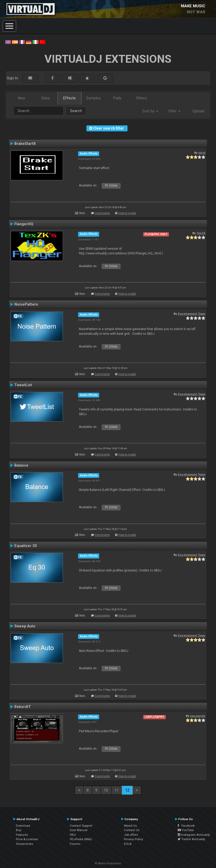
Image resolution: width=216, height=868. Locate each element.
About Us (130, 826)
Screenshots (24, 844)
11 (117, 790)
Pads (117, 98)
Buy (19, 830)
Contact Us (132, 830)
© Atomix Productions (108, 863)
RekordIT (23, 707)
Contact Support (81, 826)
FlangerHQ (24, 224)
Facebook (186, 826)
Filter (174, 111)
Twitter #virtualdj (191, 839)
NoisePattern (26, 304)
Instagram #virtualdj (194, 835)
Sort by (150, 111)
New (22, 98)
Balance (21, 465)
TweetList (23, 385)
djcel (202, 153)
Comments (102, 213)
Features (22, 835)
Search (76, 111)
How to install (127, 213)
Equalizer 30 (26, 546)
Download (23, 826)
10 (106, 790)
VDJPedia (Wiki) (81, 839)
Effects (69, 98)
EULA (128, 844)
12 (127, 790)
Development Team (192, 314)
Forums (75, 844)
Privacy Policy (134, 839)
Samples (93, 98)
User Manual (79, 830)
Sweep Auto (25, 626)
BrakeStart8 (25, 144)
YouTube (186, 830)
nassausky (198, 716)
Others (141, 98)
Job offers (131, 835)
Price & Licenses (27, 839)
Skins (46, 98)
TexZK (201, 233)
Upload (198, 111)
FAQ (73, 835)
